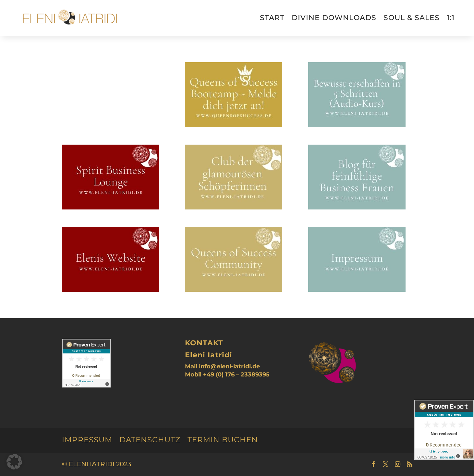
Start (272, 18)
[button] (14, 462)
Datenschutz (150, 440)
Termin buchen (223, 440)
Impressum (87, 440)
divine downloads (334, 18)
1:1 (451, 18)
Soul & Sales (412, 18)
